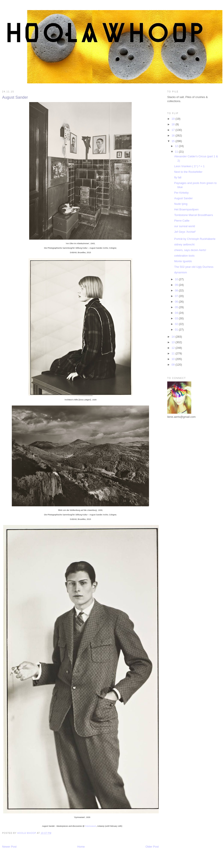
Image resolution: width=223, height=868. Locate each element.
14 (173, 337)
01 (177, 330)
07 (177, 296)
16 (173, 135)
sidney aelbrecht (184, 244)
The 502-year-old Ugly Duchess (194, 267)
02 (177, 324)
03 (177, 318)
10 (177, 279)
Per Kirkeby (181, 193)
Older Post (152, 847)
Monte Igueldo (183, 261)
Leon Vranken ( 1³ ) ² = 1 (189, 166)
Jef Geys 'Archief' (185, 232)
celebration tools (184, 256)
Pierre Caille (182, 221)
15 (173, 141)
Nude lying (181, 204)
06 (177, 302)
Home (81, 847)
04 (177, 313)
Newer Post (9, 847)
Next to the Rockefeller (188, 172)
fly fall (178, 177)
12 (177, 146)
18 (173, 124)
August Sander (183, 198)
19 (173, 119)
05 (177, 307)
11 (177, 152)
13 (173, 342)
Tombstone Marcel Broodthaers (194, 215)
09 (177, 285)
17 (173, 130)
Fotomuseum (91, 826)
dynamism (180, 272)
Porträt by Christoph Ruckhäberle (195, 239)
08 (177, 290)
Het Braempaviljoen (186, 209)
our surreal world (185, 226)
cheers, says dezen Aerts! (190, 250)
